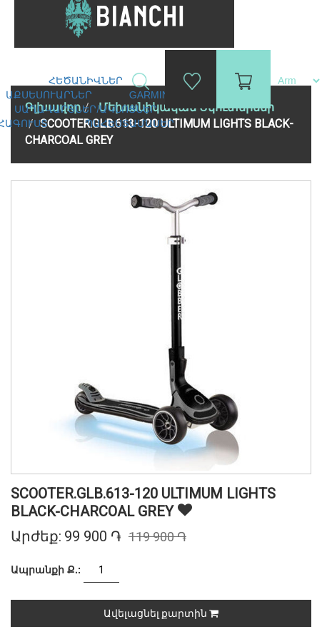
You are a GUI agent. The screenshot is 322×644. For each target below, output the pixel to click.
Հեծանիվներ (87, 81)
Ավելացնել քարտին (161, 613)
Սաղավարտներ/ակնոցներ (87, 109)
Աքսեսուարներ (50, 95)
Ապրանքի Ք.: (46, 570)
